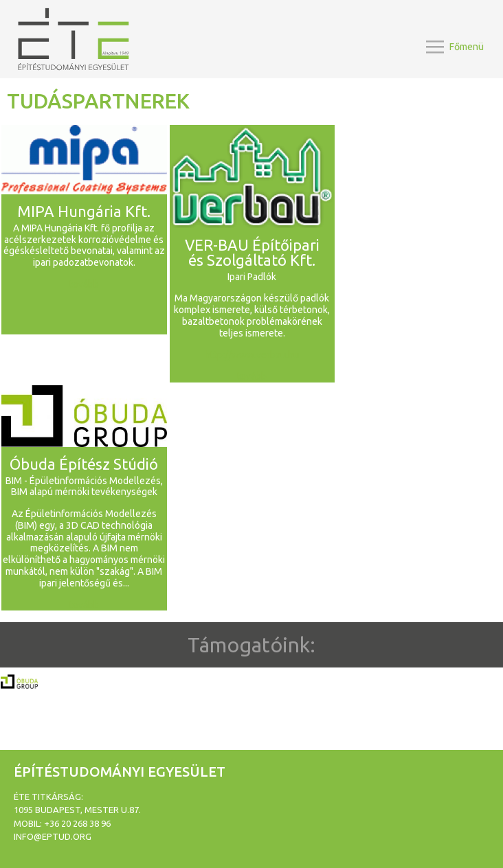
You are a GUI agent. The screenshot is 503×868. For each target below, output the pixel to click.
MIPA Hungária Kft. (84, 211)
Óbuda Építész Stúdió (84, 464)
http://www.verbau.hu (252, 355)
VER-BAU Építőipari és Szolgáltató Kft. (252, 252)
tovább (84, 284)
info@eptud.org (53, 836)
